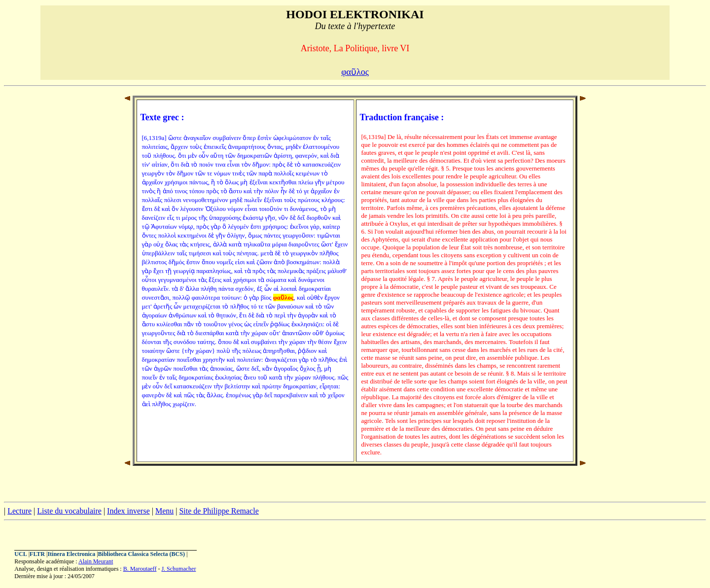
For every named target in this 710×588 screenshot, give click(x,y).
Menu (164, 511)
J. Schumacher (178, 569)
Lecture (19, 511)
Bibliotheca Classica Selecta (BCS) (142, 554)
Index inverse (128, 511)
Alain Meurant (96, 561)
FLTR (37, 554)
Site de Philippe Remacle (219, 511)
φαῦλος (355, 72)
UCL (20, 554)
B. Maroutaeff (140, 569)
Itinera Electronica (71, 554)
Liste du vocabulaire (69, 511)
